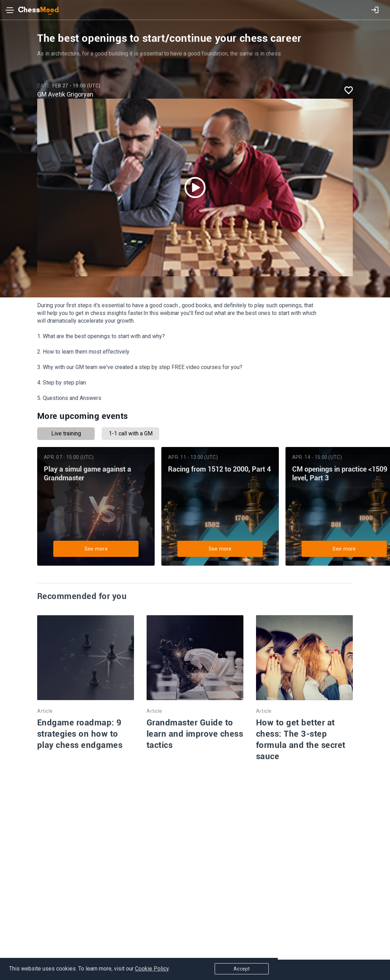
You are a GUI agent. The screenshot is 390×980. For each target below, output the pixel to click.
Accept (353, 970)
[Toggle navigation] (10, 12)
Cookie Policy (153, 970)
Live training (66, 433)
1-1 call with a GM (131, 433)
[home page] (35, 11)
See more (102, 547)
